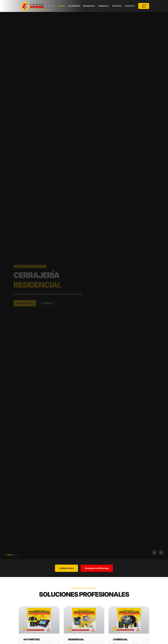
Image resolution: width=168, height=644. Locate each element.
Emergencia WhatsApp (97, 568)
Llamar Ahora (143, 6)
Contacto (130, 6)
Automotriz (74, 6)
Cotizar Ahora (29, 303)
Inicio (62, 6)
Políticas (117, 6)
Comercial (104, 6)
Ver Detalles (51, 303)
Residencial (89, 6)
